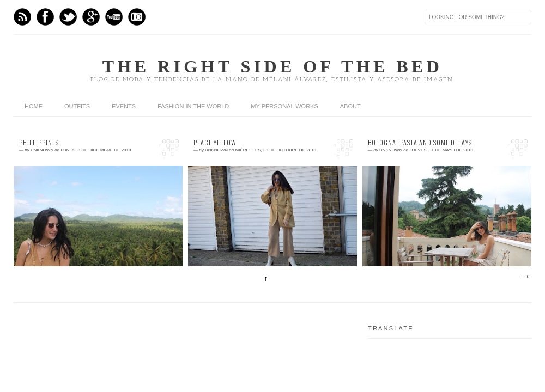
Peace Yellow (215, 143)
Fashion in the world (193, 106)
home (34, 106)
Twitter (68, 17)
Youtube (114, 17)
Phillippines (39, 143)
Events (124, 106)
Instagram (137, 17)
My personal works (284, 106)
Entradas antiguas (524, 277)
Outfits (77, 106)
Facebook (45, 17)
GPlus (91, 17)
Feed (22, 17)
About (350, 106)
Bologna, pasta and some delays (420, 143)
